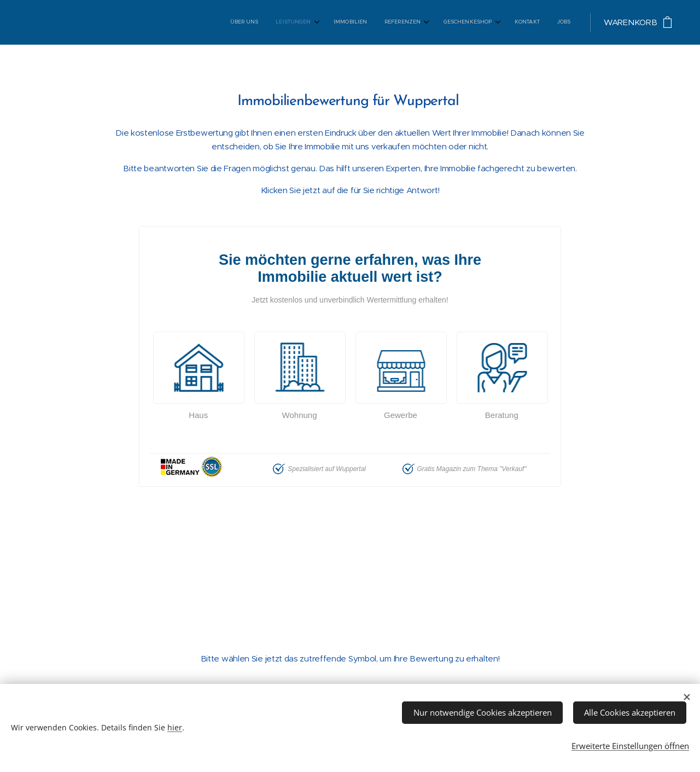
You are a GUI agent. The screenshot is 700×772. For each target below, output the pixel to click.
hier (175, 726)
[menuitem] (452, 22)
